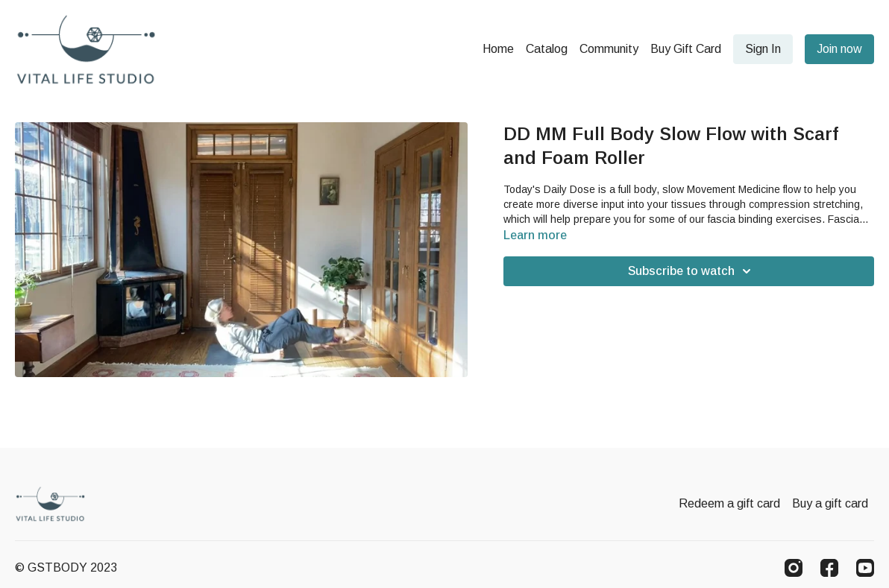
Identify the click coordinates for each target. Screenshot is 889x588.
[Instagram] (794, 568)
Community (609, 49)
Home (498, 49)
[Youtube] (865, 568)
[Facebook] (829, 568)
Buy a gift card (830, 503)
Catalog (547, 49)
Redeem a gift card (729, 503)
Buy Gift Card (686, 49)
